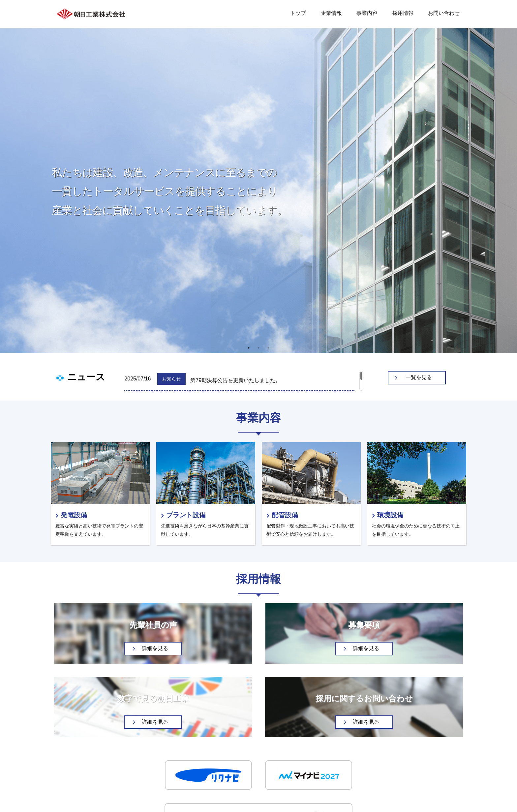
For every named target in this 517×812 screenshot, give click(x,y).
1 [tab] (249, 348)
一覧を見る (419, 377)
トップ (298, 13)
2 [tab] (258, 348)
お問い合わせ (444, 13)
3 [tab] (268, 348)
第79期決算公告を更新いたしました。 (235, 380)
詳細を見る (155, 648)
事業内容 (367, 13)
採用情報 (403, 13)
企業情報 (331, 13)
